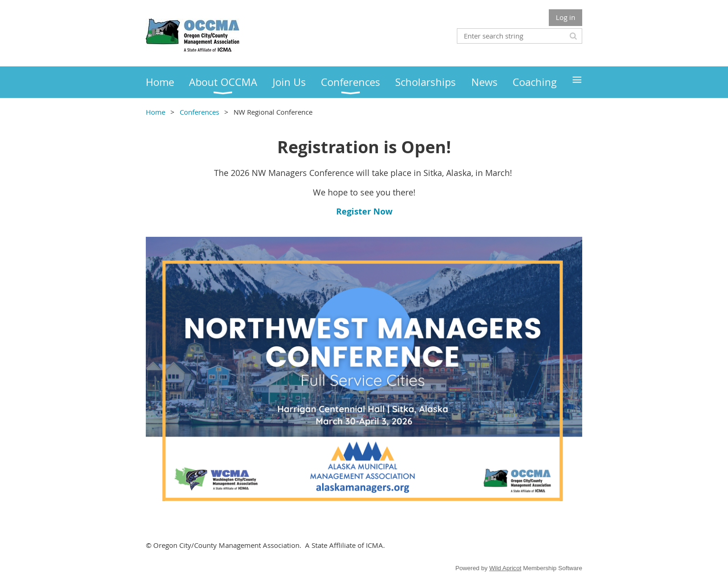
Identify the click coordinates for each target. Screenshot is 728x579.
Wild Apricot (505, 568)
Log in (565, 17)
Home (156, 112)
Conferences (199, 112)
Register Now (364, 211)
